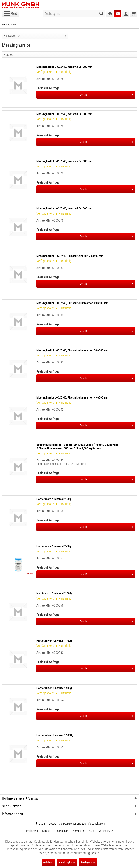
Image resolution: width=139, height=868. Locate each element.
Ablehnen (48, 862)
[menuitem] (11, 14)
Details (106, 94)
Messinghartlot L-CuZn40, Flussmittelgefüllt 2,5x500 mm (70, 256)
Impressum (62, 831)
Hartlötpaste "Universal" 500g (54, 546)
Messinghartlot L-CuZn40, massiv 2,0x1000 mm (64, 67)
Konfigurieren (88, 862)
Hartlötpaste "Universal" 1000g (54, 593)
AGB (92, 831)
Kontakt (47, 831)
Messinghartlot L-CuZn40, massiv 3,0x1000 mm (64, 114)
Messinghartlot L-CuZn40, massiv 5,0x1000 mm (64, 161)
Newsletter (79, 831)
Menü (11, 13)
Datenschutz (106, 831)
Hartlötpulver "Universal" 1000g (55, 735)
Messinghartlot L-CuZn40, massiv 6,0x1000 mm (64, 208)
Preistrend (32, 831)
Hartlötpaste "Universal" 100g (54, 499)
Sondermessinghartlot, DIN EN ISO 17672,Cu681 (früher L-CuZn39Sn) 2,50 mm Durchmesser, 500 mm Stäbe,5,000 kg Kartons (77, 447)
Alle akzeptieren (67, 862)
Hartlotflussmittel (12, 36)
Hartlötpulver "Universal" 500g (54, 688)
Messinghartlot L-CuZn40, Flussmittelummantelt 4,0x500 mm (72, 398)
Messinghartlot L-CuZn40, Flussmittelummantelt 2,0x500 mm (72, 303)
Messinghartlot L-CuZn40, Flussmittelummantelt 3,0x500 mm (72, 350)
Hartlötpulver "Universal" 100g (54, 641)
